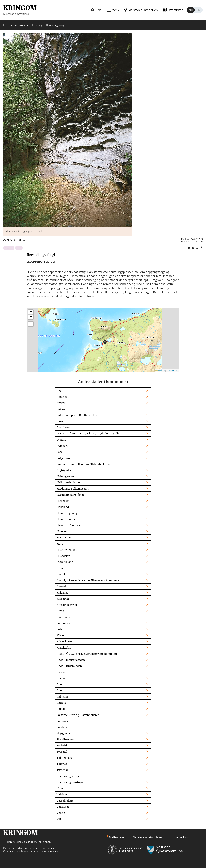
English (199, 10)
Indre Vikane (65, 562)
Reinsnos (63, 697)
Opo (59, 684)
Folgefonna (64, 458)
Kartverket (174, 370)
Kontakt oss (181, 837)
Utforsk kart (176, 10)
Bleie (60, 421)
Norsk (191, 10)
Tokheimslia (65, 758)
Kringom (20, 8)
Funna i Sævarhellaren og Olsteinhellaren (83, 464)
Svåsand (62, 752)
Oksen (61, 672)
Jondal (61, 574)
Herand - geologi (68, 513)
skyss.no (53, 851)
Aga (59, 391)
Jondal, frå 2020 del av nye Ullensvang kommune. (88, 580)
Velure (61, 813)
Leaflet (160, 370)
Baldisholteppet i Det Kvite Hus (77, 415)
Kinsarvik (63, 599)
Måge (60, 635)
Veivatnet (63, 807)
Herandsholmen (67, 519)
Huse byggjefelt (67, 550)
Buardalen (63, 427)
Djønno (61, 440)
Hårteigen (63, 501)
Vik (59, 819)
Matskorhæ (64, 648)
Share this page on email (193, 248)
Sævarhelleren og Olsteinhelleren (78, 715)
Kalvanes (62, 593)
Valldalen (63, 794)
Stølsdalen (63, 745)
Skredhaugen (65, 739)
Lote (60, 629)
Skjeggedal (64, 733)
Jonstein (62, 586)
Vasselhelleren (66, 801)
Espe (60, 452)
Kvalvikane (64, 617)
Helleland (63, 507)
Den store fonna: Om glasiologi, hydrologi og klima (89, 434)
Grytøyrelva (64, 470)
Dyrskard (62, 446)
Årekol (61, 403)
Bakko (61, 409)
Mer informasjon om (105, 342)
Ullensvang (36, 25)
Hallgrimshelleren (68, 482)
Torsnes (62, 764)
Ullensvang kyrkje (68, 776)
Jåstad (61, 568)
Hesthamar (64, 538)
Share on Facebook (201, 248)
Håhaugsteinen (66, 476)
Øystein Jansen (17, 240)
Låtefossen (64, 623)
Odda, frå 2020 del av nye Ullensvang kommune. (87, 654)
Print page (189, 248)
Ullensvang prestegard (71, 782)
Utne (60, 788)
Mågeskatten (65, 642)
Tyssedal (62, 770)
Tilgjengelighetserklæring (149, 837)
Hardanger (19, 25)
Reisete (61, 703)
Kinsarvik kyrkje (67, 605)
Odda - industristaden (71, 660)
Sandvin (62, 727)
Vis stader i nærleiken (143, 10)
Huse (60, 544)
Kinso (60, 611)
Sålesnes (62, 721)
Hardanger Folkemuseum (73, 489)
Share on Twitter (197, 248)
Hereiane (62, 531)
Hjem (6, 25)
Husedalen (63, 556)
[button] (68, 130)
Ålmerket (63, 397)
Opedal (61, 678)
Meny (115, 10)
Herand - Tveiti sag (69, 525)
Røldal (61, 709)
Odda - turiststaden (69, 666)
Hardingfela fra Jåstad (71, 495)
